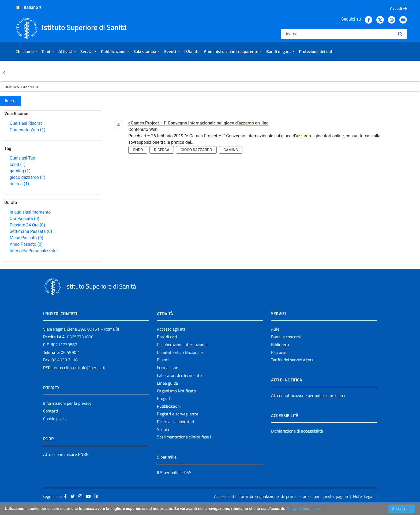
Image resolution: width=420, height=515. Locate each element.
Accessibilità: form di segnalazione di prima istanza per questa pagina (281, 496)
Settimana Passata (31, 231)
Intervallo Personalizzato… (35, 251)
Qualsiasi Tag (22, 158)
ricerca (19, 184)
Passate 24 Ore (27, 225)
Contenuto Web (27, 130)
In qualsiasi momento (30, 212)
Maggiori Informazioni (304, 509)
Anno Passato (26, 244)
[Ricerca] (337, 34)
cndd (18, 164)
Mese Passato (26, 238)
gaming (20, 171)
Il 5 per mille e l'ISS (174, 472)
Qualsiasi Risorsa (26, 123)
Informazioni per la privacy (67, 403)
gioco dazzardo (27, 177)
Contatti (51, 411)
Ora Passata (25, 219)
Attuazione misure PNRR (66, 454)
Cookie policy (55, 419)
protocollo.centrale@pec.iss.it (79, 368)
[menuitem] (26, 51)
